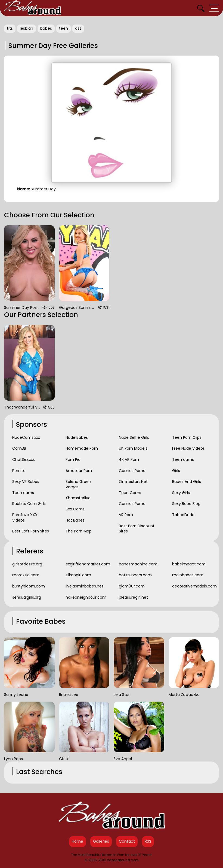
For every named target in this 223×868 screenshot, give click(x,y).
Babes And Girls (187, 482)
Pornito (19, 471)
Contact (127, 841)
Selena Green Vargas (78, 484)
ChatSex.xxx (24, 459)
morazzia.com (26, 575)
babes (46, 28)
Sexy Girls (181, 493)
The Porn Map (79, 531)
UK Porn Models (133, 448)
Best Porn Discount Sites (137, 529)
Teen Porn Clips (187, 437)
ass (78, 28)
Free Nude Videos (188, 448)
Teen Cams (130, 493)
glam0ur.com (132, 586)
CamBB (19, 448)
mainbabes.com (188, 575)
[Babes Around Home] (33, 8)
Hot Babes (75, 520)
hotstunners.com (135, 575)
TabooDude (183, 515)
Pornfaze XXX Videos (25, 517)
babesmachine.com (138, 564)
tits (10, 28)
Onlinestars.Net (133, 482)
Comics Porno (132, 471)
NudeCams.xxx (26, 437)
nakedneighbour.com (86, 597)
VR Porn (126, 515)
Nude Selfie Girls (134, 437)
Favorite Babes (41, 621)
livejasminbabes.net (84, 586)
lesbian (27, 28)
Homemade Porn (82, 448)
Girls (176, 471)
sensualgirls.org (27, 597)
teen (64, 28)
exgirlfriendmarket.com (88, 564)
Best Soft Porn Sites (31, 531)
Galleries (101, 841)
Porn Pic (73, 459)
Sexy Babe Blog (186, 504)
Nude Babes (77, 437)
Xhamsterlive (78, 498)
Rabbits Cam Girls (29, 504)
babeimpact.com (189, 564)
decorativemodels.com (194, 586)
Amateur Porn (79, 471)
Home (78, 841)
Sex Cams (75, 509)
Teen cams (23, 493)
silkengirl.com (78, 575)
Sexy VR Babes (26, 482)
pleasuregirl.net (133, 597)
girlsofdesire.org (27, 564)
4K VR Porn (129, 459)
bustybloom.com (29, 586)
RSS (148, 841)
